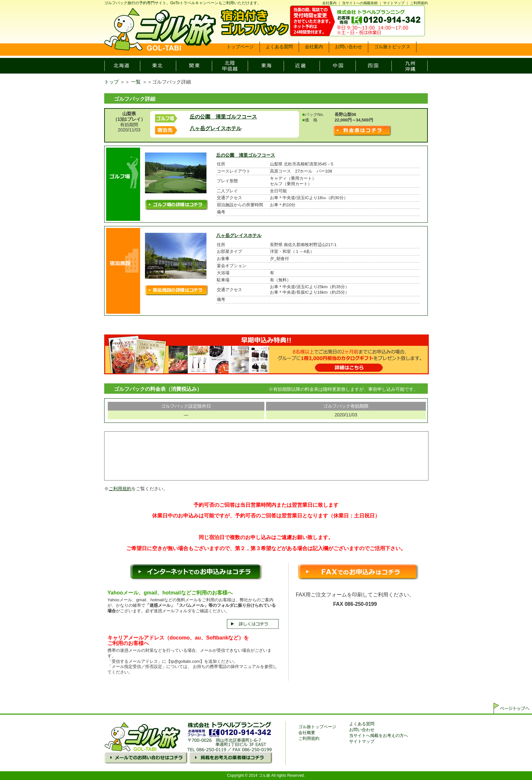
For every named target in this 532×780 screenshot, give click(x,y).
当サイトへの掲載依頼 (360, 3)
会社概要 (307, 733)
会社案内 (329, 3)
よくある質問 (362, 724)
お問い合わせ (362, 730)
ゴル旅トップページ (317, 727)
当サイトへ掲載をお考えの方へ (379, 735)
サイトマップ (394, 3)
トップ (111, 82)
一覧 (136, 82)
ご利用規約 (419, 3)
